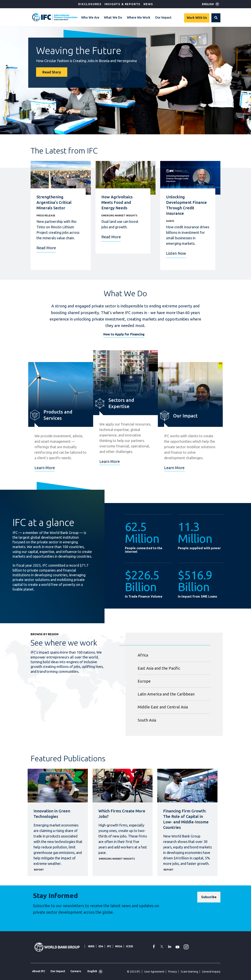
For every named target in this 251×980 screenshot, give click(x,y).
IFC (109, 946)
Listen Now (176, 253)
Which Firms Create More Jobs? (122, 814)
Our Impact (163, 17)
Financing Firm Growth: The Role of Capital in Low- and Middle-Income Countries (186, 819)
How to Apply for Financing (124, 334)
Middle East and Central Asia (163, 707)
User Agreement (154, 972)
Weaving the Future (79, 50)
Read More (46, 248)
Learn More (45, 468)
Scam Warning (189, 972)
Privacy (173, 972)
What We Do (113, 17)
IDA (101, 946)
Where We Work (139, 17)
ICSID (130, 946)
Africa (143, 655)
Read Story (52, 72)
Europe (144, 681)
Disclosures (90, 4)
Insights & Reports (122, 4)
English (208, 4)
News (148, 4)
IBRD (91, 946)
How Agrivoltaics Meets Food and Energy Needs (117, 202)
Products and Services (58, 415)
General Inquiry (211, 972)
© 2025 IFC (134, 972)
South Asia (147, 720)
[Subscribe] (209, 897)
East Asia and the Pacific (159, 668)
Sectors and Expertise (121, 403)
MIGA (119, 946)
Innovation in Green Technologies (52, 814)
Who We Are (90, 17)
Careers (76, 971)
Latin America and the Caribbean (166, 694)
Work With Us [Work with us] (197, 18)
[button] (216, 18)
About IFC (39, 971)
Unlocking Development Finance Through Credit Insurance (186, 205)
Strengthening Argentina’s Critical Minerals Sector (54, 202)
